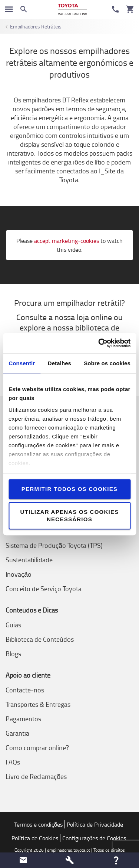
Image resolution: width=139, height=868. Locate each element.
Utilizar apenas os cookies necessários (69, 516)
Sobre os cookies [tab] (107, 363)
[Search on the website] (24, 9)
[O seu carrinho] (130, 9)
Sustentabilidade (29, 560)
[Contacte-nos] (115, 9)
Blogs (13, 654)
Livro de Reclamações (36, 776)
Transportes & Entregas (38, 704)
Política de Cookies (35, 838)
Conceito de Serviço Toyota (44, 589)
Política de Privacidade (95, 824)
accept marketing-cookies (67, 241)
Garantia (17, 733)
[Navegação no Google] (9, 9)
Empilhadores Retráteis (36, 26)
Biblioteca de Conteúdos (40, 639)
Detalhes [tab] (59, 363)
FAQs (13, 762)
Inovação (19, 574)
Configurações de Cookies (94, 838)
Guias (13, 625)
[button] (23, 860)
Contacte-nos (25, 690)
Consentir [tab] (22, 363)
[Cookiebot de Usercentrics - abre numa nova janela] (99, 343)
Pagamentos (23, 719)
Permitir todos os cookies (69, 489)
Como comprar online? (37, 747)
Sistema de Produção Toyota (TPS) (54, 545)
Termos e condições (39, 824)
